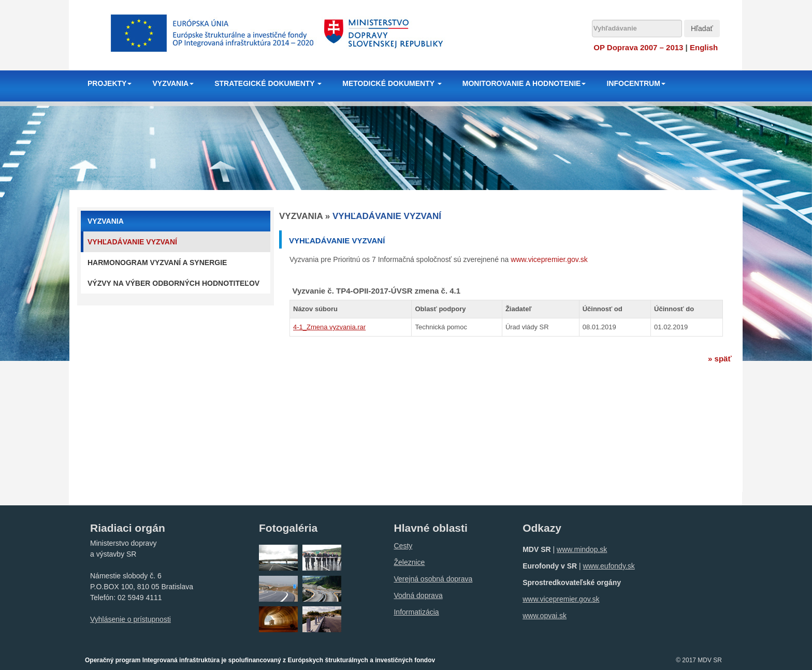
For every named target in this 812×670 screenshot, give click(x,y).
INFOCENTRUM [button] (636, 83)
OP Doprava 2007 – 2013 (638, 47)
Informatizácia (416, 612)
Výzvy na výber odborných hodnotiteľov (173, 283)
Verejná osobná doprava (433, 579)
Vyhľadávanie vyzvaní (132, 242)
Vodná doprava (418, 595)
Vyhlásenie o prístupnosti (130, 619)
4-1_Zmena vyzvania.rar (329, 327)
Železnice (409, 562)
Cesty (403, 546)
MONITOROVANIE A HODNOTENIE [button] (524, 83)
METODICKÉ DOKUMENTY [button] (392, 83)
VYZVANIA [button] (173, 83)
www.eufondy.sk (609, 566)
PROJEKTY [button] (110, 83)
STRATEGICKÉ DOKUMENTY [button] (268, 83)
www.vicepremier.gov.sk (549, 259)
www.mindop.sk (582, 549)
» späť (720, 359)
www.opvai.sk (545, 616)
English (704, 47)
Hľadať (702, 28)
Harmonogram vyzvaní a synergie (157, 263)
